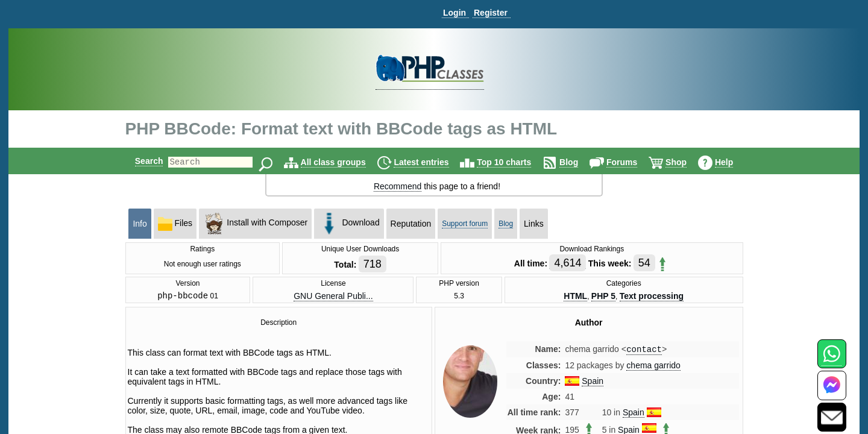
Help (734, 162)
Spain (593, 384)
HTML (575, 297)
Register (491, 13)
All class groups (344, 162)
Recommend (398, 186)
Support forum (465, 224)
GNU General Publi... (333, 297)
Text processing (652, 297)
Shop (686, 162)
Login (454, 13)
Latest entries (431, 162)
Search (139, 161)
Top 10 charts (514, 162)
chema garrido (653, 368)
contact (644, 352)
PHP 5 (603, 297)
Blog (579, 162)
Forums (632, 162)
